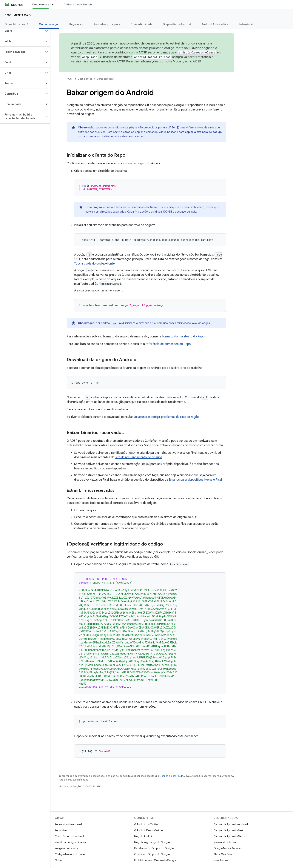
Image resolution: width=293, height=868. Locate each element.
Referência (246, 24)
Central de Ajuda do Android (231, 824)
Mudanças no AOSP (187, 62)
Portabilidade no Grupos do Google (155, 860)
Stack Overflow (223, 854)
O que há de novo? (16, 24)
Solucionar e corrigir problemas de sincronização (166, 417)
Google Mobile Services (228, 848)
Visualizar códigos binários (70, 842)
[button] (22, 31)
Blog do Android (144, 836)
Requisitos (61, 830)
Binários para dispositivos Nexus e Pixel (195, 480)
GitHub (59, 860)
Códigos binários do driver (70, 854)
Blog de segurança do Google (152, 842)
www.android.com (225, 842)
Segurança (76, 24)
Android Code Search (78, 4)
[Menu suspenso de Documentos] (54, 4)
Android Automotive (215, 24)
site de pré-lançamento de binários (139, 457)
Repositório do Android (68, 824)
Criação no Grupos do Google (152, 854)
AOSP (70, 79)
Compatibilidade (141, 24)
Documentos (85, 79)
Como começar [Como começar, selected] (49, 24)
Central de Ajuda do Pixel (228, 830)
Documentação (18, 15)
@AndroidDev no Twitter (149, 830)
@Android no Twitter (146, 824)
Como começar (105, 79)
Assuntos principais (107, 24)
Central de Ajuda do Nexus (229, 836)
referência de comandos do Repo (168, 344)
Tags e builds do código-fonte (94, 264)
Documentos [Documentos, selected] (41, 4)
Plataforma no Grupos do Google (154, 848)
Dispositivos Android (177, 24)
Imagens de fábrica (66, 848)
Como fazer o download (69, 836)
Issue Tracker (221, 860)
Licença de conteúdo (171, 776)
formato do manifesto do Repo (183, 337)
